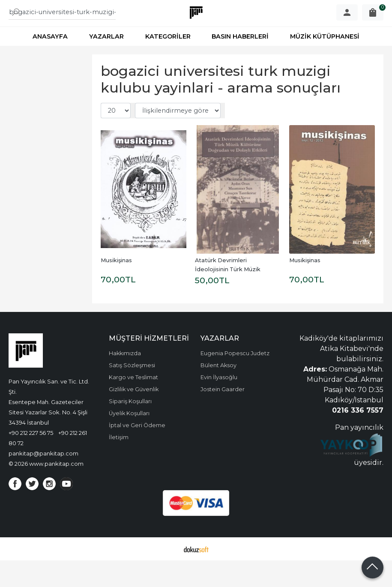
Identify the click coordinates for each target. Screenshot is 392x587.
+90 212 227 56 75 (31, 459)
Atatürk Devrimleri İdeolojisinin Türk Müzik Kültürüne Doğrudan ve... (230, 296)
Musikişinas (116, 287)
